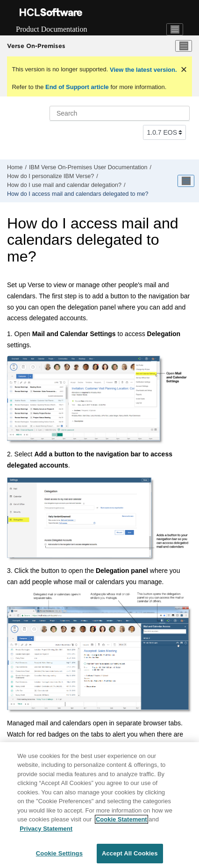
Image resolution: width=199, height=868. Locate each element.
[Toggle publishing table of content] (186, 181)
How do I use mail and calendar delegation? (64, 185)
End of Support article (77, 87)
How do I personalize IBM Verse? (50, 176)
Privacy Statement (46, 829)
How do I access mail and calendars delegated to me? (78, 194)
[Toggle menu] (184, 46)
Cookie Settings (59, 853)
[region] (99, 805)
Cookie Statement (121, 819)
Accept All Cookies (130, 853)
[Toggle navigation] (175, 29)
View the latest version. (142, 70)
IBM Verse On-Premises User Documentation (88, 167)
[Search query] (120, 113)
